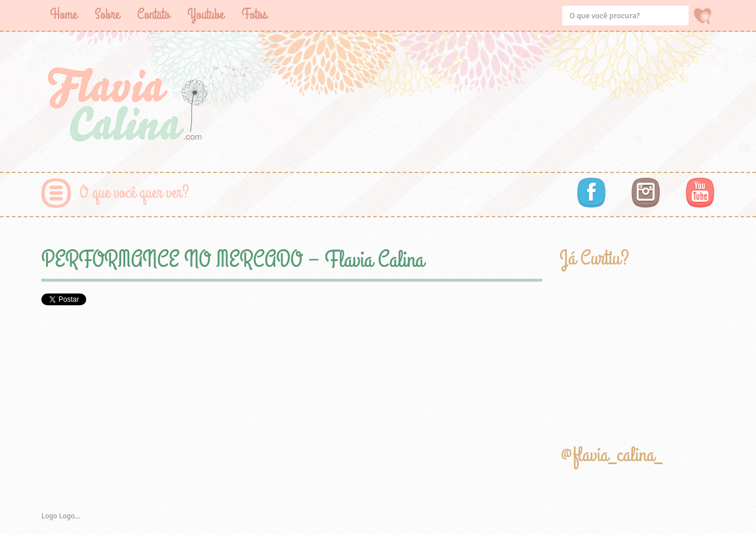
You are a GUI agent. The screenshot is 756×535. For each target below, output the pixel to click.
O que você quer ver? (134, 193)
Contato (153, 14)
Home (63, 14)
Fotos (254, 14)
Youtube (206, 14)
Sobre (107, 14)
